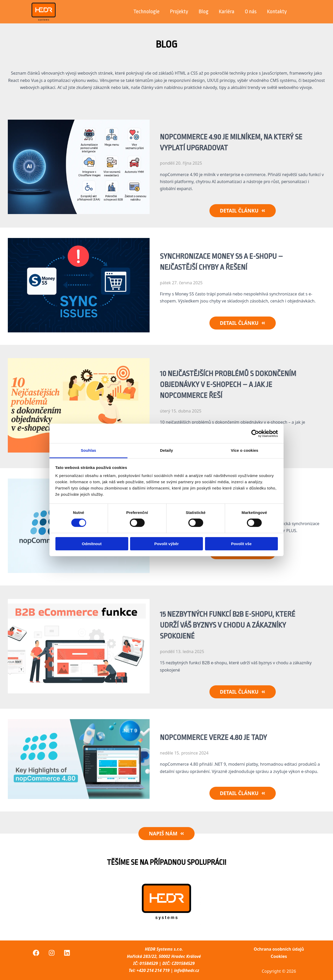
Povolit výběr (166, 544)
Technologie (146, 11)
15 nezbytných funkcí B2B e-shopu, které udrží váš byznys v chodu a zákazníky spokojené (228, 625)
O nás (251, 11)
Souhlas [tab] (88, 450)
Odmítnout (92, 544)
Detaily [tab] (166, 450)
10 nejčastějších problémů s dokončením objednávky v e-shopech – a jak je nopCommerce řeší (228, 385)
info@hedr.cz (187, 970)
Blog (203, 11)
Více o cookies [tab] (245, 450)
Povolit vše (241, 544)
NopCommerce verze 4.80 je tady (213, 738)
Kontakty (277, 11)
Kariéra (227, 11)
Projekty (179, 11)
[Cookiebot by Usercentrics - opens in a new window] (255, 433)
